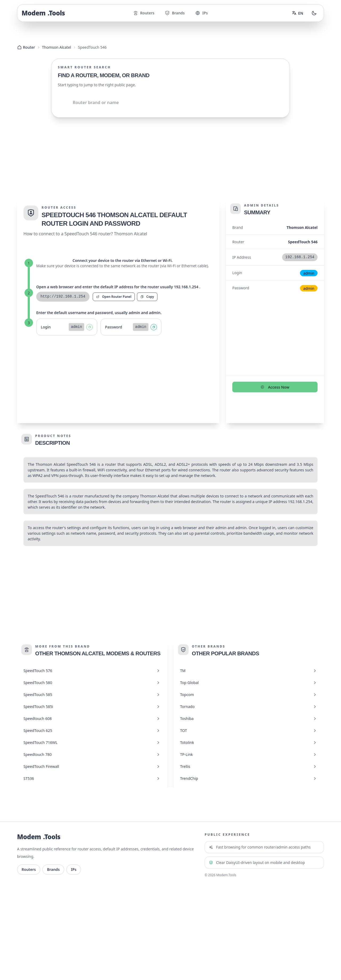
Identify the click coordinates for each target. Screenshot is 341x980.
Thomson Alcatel (57, 47)
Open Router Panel (114, 297)
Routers (144, 13)
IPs (202, 13)
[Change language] (297, 13)
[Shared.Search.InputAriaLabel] (170, 102)
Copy (147, 297)
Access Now (275, 387)
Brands (175, 13)
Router (26, 47)
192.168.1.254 (300, 502)
